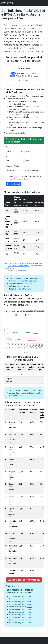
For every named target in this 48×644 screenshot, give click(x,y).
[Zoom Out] (31, 311)
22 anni (29, 622)
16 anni (29, 615)
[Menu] (42, 311)
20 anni (29, 620)
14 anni (29, 612)
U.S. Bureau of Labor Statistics (19, 266)
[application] (24, 332)
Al (7, 157)
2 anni (29, 596)
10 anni (29, 607)
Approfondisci (24, 80)
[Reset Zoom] (39, 311)
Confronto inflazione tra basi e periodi (25, 281)
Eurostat (31, 263)
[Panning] (36, 311)
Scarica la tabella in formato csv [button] (24, 580)
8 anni (29, 604)
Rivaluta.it (23, 270)
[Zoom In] (28, 311)
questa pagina (25, 289)
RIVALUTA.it (7, 3)
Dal (7, 147)
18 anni (29, 617)
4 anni (29, 599)
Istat (21, 263)
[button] (19, 315)
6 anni (29, 601)
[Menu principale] (44, 3)
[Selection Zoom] (33, 311)
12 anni (29, 609)
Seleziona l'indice (13, 166)
